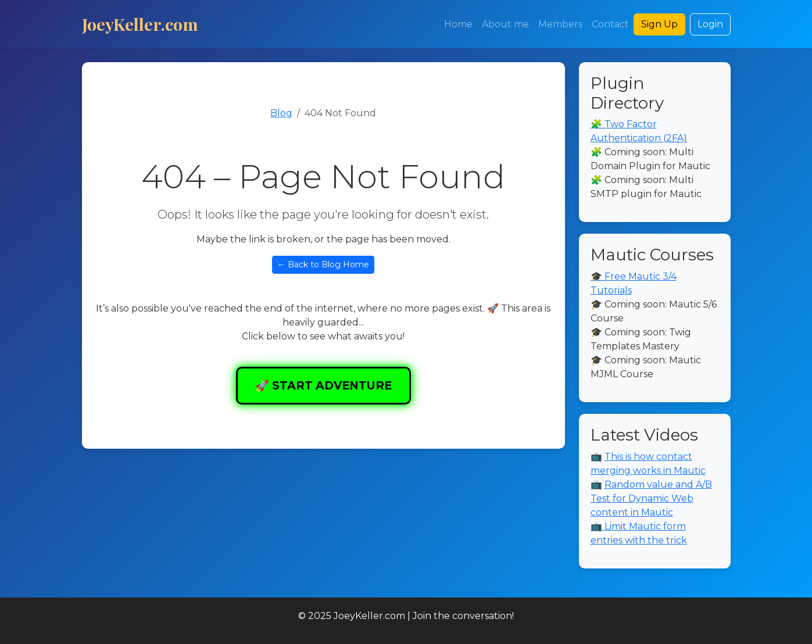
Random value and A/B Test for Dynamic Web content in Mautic (651, 498)
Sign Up (659, 24)
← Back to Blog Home (323, 264)
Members (560, 24)
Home (458, 24)
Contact (610, 24)
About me (505, 24)
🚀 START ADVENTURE (323, 385)
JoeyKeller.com (140, 24)
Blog (281, 113)
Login (710, 24)
